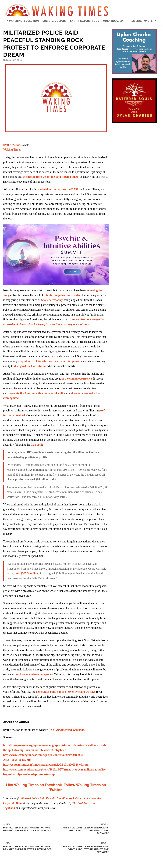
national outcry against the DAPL (58, 189)
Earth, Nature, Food (85, 21)
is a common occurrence (77, 379)
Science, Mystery (144, 21)
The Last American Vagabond (67, 730)
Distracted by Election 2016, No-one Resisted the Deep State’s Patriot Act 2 (29, 828)
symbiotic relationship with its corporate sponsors (51, 361)
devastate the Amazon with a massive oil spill (35, 393)
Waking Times (12, 150)
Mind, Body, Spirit (115, 21)
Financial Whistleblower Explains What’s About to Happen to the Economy (82, 829)
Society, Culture (55, 21)
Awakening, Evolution (23, 21)
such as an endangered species (34, 674)
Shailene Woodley (52, 300)
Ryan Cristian (12, 145)
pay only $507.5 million (24, 573)
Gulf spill (36, 445)
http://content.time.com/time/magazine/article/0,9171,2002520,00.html (46, 765)
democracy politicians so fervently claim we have (66, 692)
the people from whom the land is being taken (51, 177)
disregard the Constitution (30, 366)
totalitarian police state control (63, 295)
